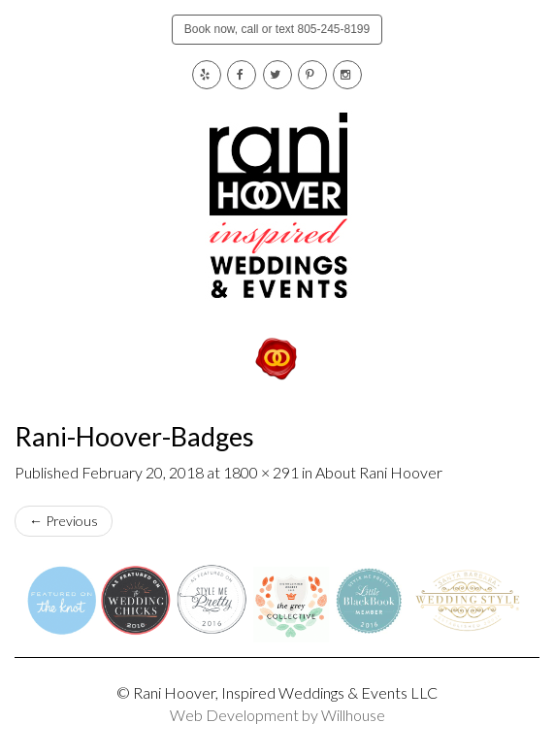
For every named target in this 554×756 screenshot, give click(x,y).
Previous (64, 521)
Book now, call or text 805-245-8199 (277, 29)
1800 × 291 (261, 472)
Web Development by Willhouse (277, 715)
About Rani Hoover (379, 472)
